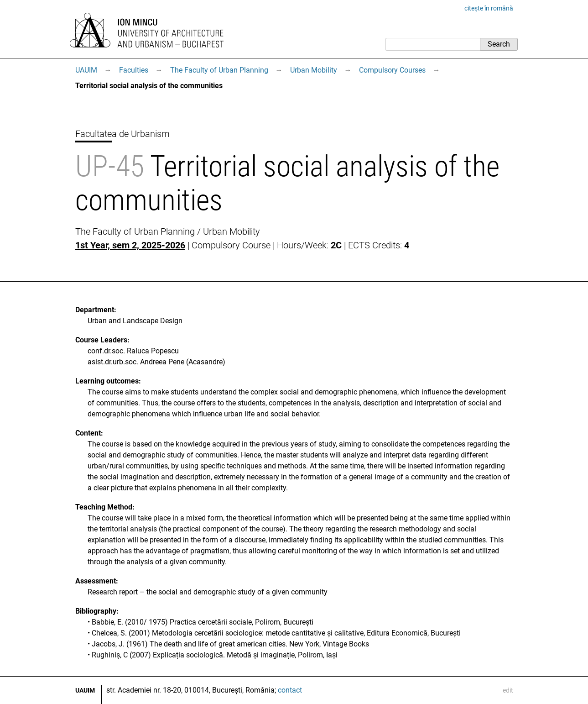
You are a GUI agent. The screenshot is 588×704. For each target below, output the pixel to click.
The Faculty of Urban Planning (219, 70)
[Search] (433, 44)
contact (290, 690)
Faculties (134, 70)
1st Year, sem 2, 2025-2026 (130, 245)
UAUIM (86, 70)
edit (508, 690)
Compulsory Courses (392, 70)
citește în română (489, 8)
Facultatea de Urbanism (122, 134)
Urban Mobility (314, 70)
